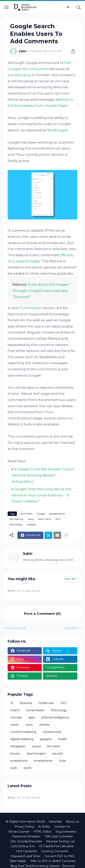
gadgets (46, 739)
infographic (18, 746)
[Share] (72, 51)
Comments (31, 308)
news (31, 519)
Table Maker (18, 861)
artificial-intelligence (55, 717)
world (27, 768)
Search (15, 710)
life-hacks (54, 746)
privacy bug (21, 75)
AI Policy (44, 827)
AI (12, 703)
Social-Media (35, 710)
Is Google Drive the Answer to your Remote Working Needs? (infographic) (43, 475)
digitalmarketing (22, 739)
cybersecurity (52, 732)
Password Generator (26, 836)
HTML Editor (42, 832)
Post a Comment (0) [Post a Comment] (42, 614)
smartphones (43, 761)
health (62, 739)
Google (41, 514)
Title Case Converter (59, 836)
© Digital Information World (25, 822)
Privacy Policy (24, 827)
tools (62, 761)
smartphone (19, 761)
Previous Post (16, 628)
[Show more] (66, 535)
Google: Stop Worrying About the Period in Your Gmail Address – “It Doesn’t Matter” (41, 495)
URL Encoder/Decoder (26, 841)
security (57, 753)
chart (29, 725)
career (15, 725)
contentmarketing (23, 732)
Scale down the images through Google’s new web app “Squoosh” (41, 291)
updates (32, 524)
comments (26, 514)
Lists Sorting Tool (23, 846)
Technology (16, 524)
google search (57, 514)
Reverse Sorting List (60, 841)
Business (26, 703)
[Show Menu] (7, 7)
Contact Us (62, 827)
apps (32, 717)
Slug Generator (66, 832)
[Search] (79, 7)
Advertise (55, 822)
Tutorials (16, 717)
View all (69, 579)
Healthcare (46, 703)
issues (36, 746)
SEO (58, 519)
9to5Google (57, 130)
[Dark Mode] (69, 7)
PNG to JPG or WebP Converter (53, 861)
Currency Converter (55, 851)
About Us (72, 822)
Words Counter (19, 832)
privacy (15, 753)
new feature (16, 519)
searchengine (36, 753)
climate (44, 725)
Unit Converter (27, 851)
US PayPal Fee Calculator (56, 846)
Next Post (72, 628)
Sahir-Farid (44, 519)
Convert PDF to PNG (60, 856)
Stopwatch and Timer (26, 856)
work (14, 768)
